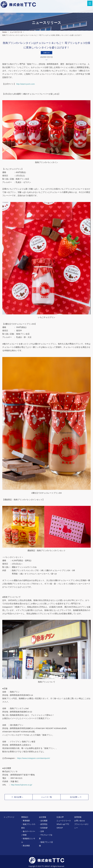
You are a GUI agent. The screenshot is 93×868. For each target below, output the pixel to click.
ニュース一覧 (46, 797)
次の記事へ (76, 797)
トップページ (9, 817)
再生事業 (26, 846)
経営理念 (44, 824)
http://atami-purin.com (25, 84)
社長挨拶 (44, 828)
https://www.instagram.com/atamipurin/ (34, 758)
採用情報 (78, 817)
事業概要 (26, 821)
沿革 (42, 831)
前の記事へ (17, 797)
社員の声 (60, 817)
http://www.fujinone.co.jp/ (22, 785)
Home (4, 32)
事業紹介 (25, 817)
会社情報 (43, 817)
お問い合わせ (80, 821)
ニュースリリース (16, 32)
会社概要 (44, 821)
